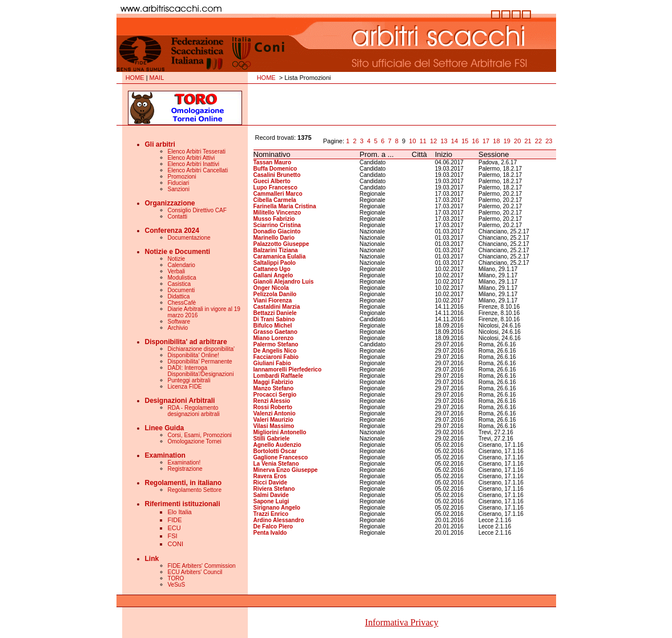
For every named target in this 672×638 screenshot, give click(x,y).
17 (486, 141)
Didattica (179, 296)
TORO (176, 578)
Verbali (177, 271)
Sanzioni (179, 189)
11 (423, 141)
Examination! (184, 463)
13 (444, 141)
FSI (173, 536)
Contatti (178, 217)
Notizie (177, 259)
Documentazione (189, 238)
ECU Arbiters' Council (195, 572)
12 (433, 141)
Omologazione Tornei (195, 441)
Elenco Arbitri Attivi (192, 158)
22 (538, 141)
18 (496, 141)
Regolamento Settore (195, 490)
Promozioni (182, 177)
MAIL (157, 78)
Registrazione (185, 469)
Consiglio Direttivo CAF (197, 210)
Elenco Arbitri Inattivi (194, 164)
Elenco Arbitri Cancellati (198, 170)
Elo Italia (180, 512)
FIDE (175, 520)
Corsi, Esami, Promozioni (200, 435)
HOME (135, 78)
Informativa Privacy (401, 622)
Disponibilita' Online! (194, 355)
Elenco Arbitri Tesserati (197, 152)
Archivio (178, 328)
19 (507, 141)
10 (412, 141)
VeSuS (177, 585)
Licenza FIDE (185, 387)
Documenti (182, 290)
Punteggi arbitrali (189, 380)
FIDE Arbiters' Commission (202, 566)
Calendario (182, 265)
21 (528, 141)
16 (476, 141)
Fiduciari (179, 183)
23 (549, 141)
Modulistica (182, 278)
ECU (174, 528)
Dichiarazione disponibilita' (202, 349)
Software (179, 322)
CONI (176, 544)
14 (454, 141)
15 (465, 141)
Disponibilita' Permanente (200, 362)
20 (517, 141)
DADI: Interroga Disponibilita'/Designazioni (201, 371)
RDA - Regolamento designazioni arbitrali (194, 411)
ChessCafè (182, 303)
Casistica (180, 284)
